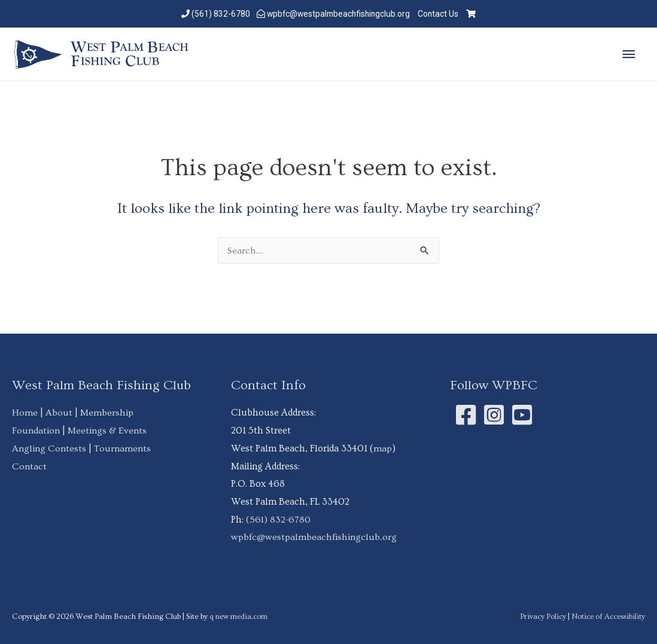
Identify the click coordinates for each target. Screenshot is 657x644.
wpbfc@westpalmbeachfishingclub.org (338, 13)
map (383, 448)
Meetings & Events (107, 431)
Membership (107, 413)
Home (25, 413)
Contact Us (441, 13)
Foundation (36, 431)
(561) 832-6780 (218, 13)
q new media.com (241, 616)
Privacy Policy (542, 616)
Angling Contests (49, 448)
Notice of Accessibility (608, 616)
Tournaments (122, 448)
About (59, 413)
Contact (29, 466)
